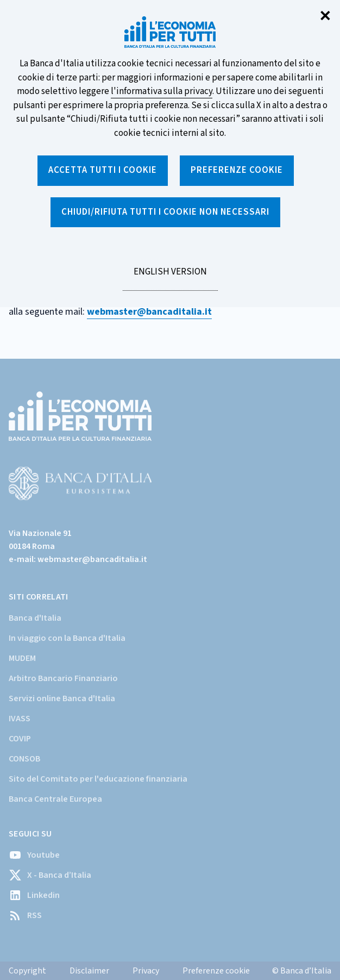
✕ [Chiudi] (325, 17)
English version (170, 278)
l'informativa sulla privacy (162, 91)
